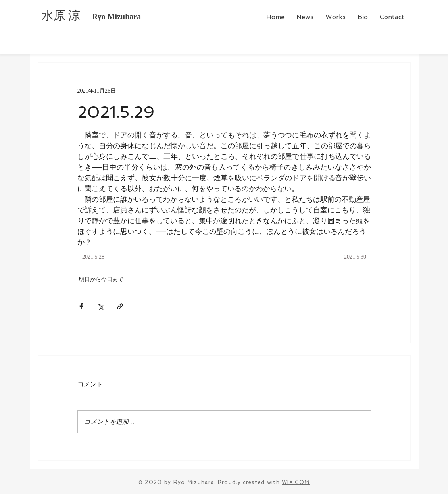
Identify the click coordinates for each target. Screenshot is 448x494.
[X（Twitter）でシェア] (101, 306)
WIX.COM (296, 482)
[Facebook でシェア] (81, 306)
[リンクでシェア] (120, 306)
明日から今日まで (101, 279)
